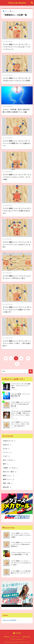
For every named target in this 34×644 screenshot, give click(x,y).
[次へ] (17, 364)
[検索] (31, 371)
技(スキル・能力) (10, 472)
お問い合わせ (26, 637)
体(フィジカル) (9, 460)
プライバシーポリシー (17, 639)
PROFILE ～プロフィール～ (12, 637)
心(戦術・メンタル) (11, 468)
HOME (17, 633)
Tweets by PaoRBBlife (9, 620)
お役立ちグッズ (9, 441)
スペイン (7, 452)
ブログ (6, 456)
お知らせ (7, 445)
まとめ (6, 449)
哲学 (6, 464)
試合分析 (7, 487)
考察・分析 (8, 483)
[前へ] (6, 358)
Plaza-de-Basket (17, 3)
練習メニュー (9, 476)
